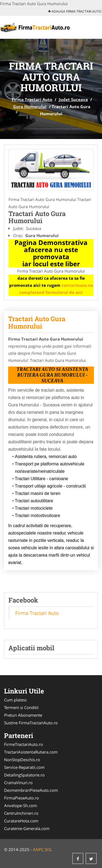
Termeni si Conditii (21, 707)
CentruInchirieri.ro (21, 813)
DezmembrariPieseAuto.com (31, 790)
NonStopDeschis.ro (22, 760)
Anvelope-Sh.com (21, 805)
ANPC (38, 849)
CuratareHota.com (21, 821)
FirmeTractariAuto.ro (24, 744)
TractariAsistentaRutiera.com (31, 752)
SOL (48, 849)
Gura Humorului (30, 107)
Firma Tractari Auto (32, 99)
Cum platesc (16, 700)
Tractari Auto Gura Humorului (37, 322)
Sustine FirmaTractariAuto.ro (31, 723)
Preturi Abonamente (23, 715)
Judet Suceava (73, 99)
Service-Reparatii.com (24, 767)
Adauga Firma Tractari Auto (75, 11)
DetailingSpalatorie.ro (24, 775)
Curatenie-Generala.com (27, 828)
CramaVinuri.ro (18, 783)
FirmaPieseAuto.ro (21, 798)
